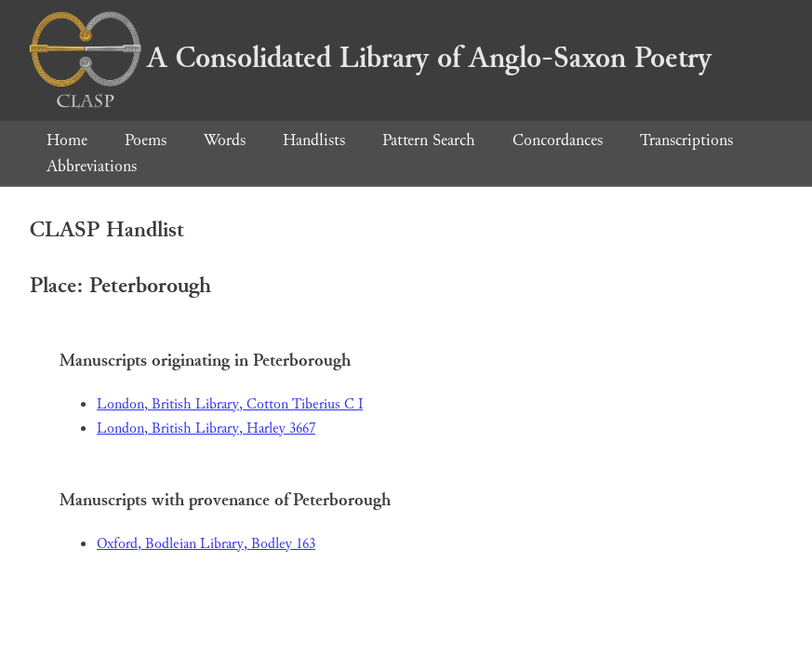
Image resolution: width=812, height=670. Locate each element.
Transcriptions (686, 140)
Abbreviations (92, 166)
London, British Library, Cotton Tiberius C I (230, 404)
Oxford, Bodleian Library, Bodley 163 (206, 544)
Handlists (314, 140)
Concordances (558, 140)
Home (67, 140)
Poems (146, 140)
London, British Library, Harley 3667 (206, 429)
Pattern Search (429, 140)
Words (225, 140)
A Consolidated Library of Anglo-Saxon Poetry (371, 58)
